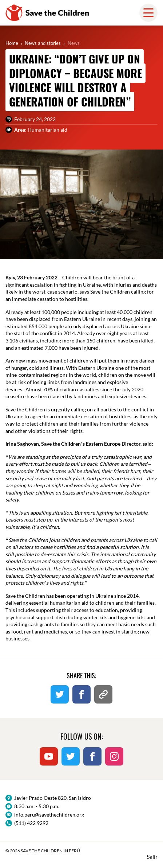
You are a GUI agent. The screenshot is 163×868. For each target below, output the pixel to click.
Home (12, 43)
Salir (152, 857)
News (74, 43)
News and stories (43, 43)
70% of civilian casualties (71, 389)
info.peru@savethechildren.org (49, 815)
